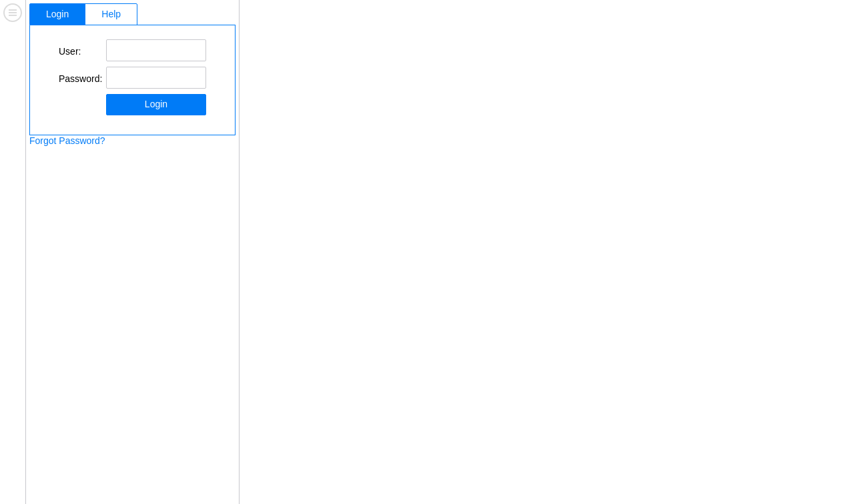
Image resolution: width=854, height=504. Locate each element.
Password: (80, 79)
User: (70, 51)
